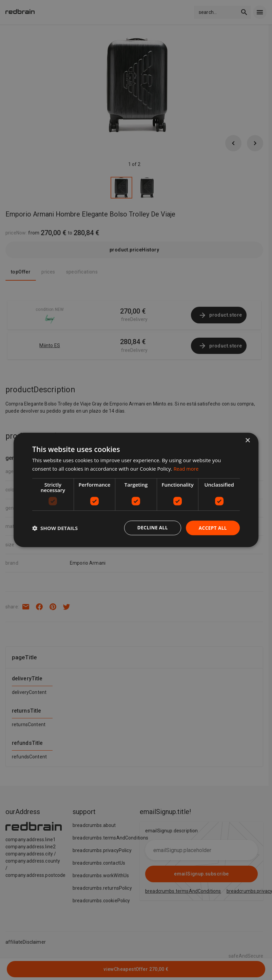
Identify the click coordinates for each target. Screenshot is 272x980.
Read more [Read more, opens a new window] (187, 469)
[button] (55, 528)
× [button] (247, 441)
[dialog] (136, 490)
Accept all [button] (212, 528)
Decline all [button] (151, 528)
